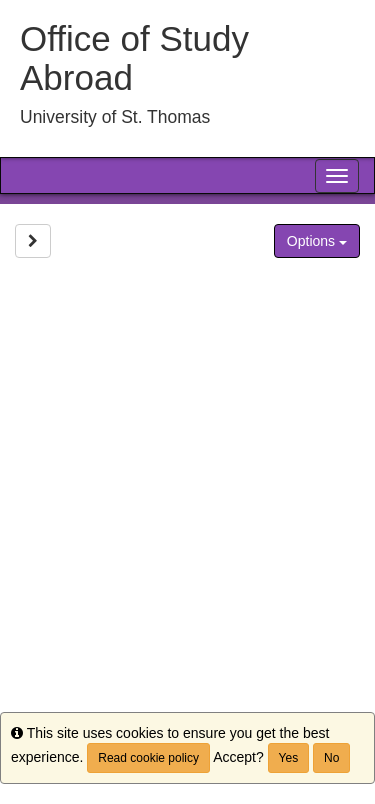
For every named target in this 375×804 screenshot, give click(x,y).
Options (317, 241)
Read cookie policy (148, 758)
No (331, 758)
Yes (289, 758)
